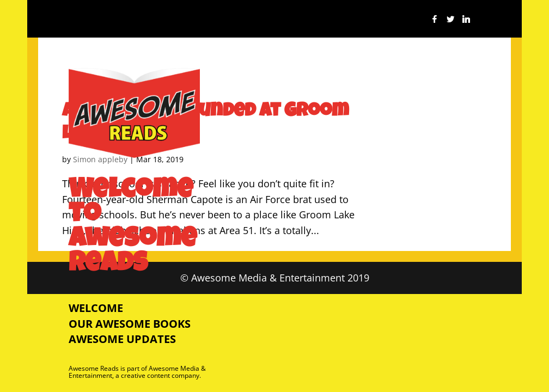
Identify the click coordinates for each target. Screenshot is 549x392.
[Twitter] (450, 22)
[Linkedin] (466, 22)
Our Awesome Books (130, 324)
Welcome (96, 308)
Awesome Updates (122, 339)
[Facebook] (435, 22)
